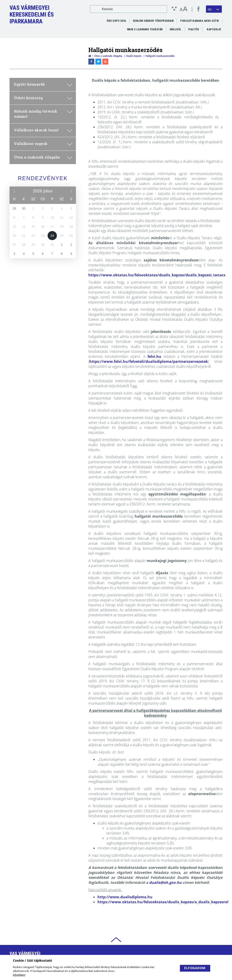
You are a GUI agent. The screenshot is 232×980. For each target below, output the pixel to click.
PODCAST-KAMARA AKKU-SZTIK (200, 21)
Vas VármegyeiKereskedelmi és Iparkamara (32, 14)
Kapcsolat (214, 29)
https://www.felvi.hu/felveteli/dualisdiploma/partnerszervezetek (149, 361)
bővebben (19, 975)
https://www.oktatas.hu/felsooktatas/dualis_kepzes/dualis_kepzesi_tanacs (157, 275)
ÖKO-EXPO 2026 (116, 21)
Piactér (194, 29)
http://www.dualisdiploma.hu (125, 897)
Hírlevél (176, 29)
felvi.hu (154, 356)
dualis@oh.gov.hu (165, 882)
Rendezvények (43, 178)
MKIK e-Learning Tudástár (145, 29)
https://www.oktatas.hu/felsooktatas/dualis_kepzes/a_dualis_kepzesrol (163, 902)
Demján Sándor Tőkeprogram (153, 21)
